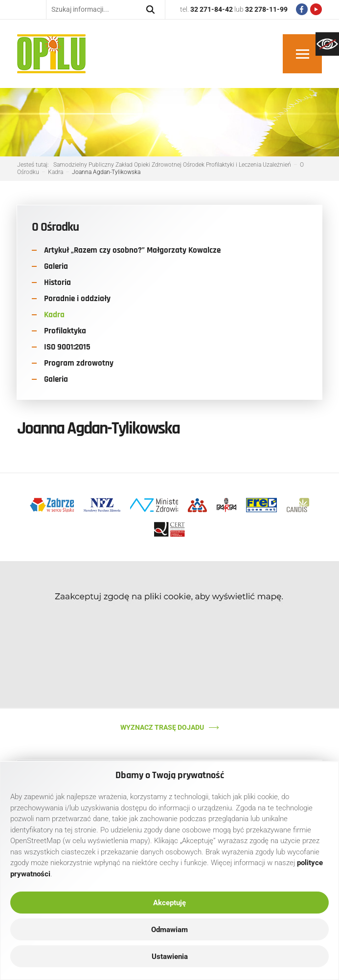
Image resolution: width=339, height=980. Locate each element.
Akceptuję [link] (169, 903)
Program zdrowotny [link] (79, 363)
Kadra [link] (54, 315)
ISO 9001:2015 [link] (67, 347)
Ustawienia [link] (170, 957)
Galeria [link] (56, 266)
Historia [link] (57, 283)
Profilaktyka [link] (65, 331)
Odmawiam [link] (169, 930)
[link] (327, 44)
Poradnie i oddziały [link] (77, 299)
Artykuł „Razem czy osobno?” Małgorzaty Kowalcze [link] (132, 250)
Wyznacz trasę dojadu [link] (162, 727)
